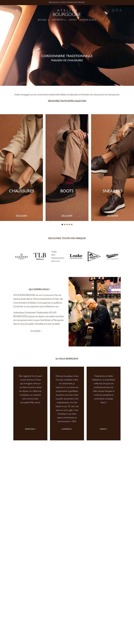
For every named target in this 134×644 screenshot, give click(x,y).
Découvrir (21, 216)
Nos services (58, 20)
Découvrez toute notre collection (67, 101)
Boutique (42, 20)
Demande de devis (88, 20)
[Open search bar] (17, 10)
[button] (62, 225)
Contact (73, 20)
